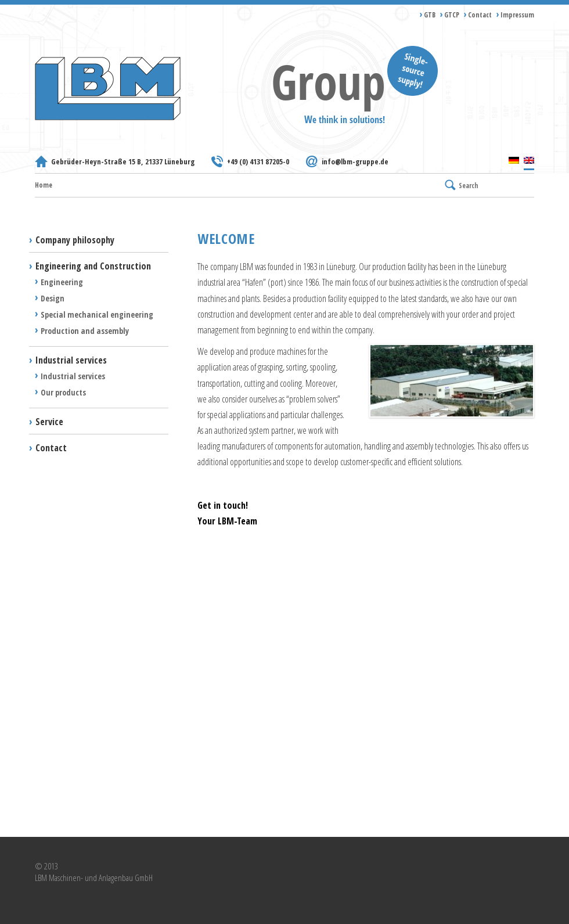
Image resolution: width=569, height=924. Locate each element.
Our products (63, 392)
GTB (430, 15)
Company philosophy (75, 240)
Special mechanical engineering (97, 314)
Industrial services (71, 360)
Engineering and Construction (93, 266)
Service (49, 422)
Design (53, 298)
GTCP (452, 15)
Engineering (62, 282)
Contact (480, 15)
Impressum (517, 15)
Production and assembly (85, 331)
